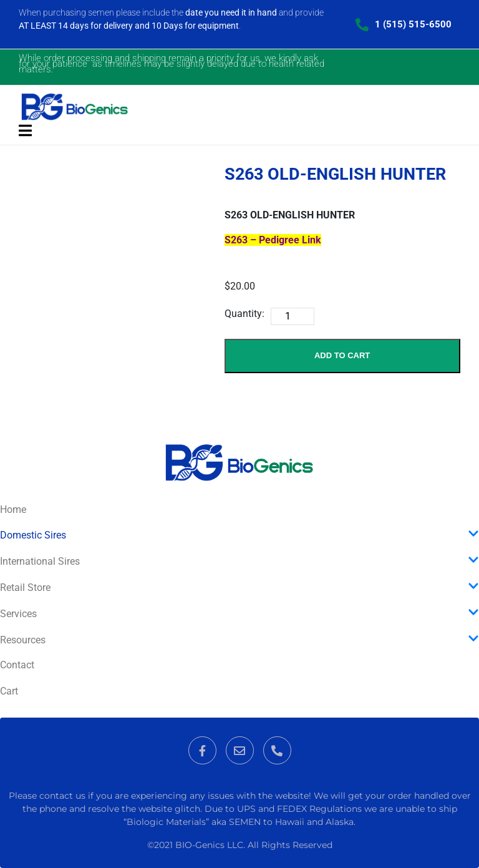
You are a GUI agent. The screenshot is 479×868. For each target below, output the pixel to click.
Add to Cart (342, 355)
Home (13, 510)
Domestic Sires (239, 535)
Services (239, 613)
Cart (9, 691)
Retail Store (239, 587)
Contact (17, 665)
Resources (239, 640)
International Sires (239, 561)
